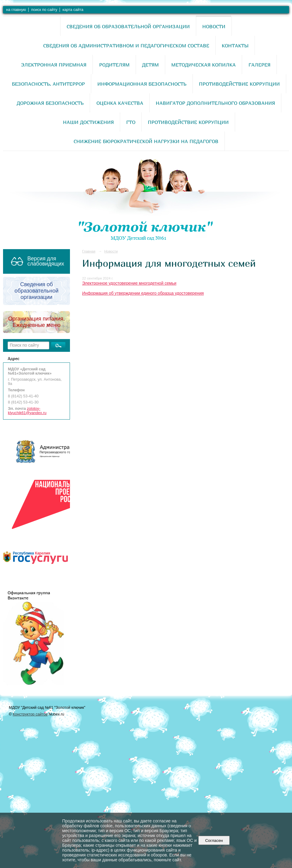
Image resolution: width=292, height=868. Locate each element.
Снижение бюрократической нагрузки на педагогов (146, 141)
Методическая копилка (203, 65)
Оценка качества (120, 103)
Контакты (235, 46)
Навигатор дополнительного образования (215, 103)
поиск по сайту (44, 10)
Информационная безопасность (142, 84)
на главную (16, 10)
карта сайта (73, 10)
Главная (89, 251)
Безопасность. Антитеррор (48, 84)
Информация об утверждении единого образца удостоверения (143, 293)
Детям (150, 65)
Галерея (259, 65)
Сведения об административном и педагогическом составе (126, 46)
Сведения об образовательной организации (128, 26)
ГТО (131, 122)
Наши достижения (88, 122)
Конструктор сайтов (30, 714)
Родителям (114, 65)
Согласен (214, 841)
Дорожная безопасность (50, 103)
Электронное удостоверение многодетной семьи (129, 283)
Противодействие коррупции (239, 84)
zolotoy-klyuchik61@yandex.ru (27, 411)
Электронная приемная (54, 65)
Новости (214, 26)
